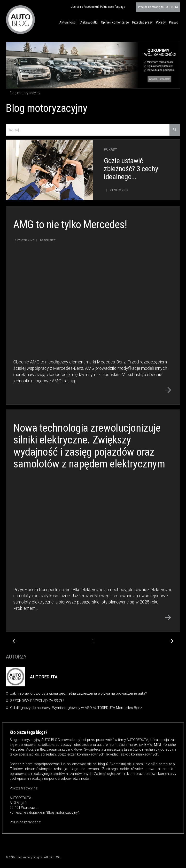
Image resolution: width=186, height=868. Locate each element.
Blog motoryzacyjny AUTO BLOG (20, 20)
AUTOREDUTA (158, 7)
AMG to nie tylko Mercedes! (70, 224)
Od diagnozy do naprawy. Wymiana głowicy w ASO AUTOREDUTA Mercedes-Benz (76, 708)
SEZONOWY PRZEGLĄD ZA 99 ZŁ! (37, 701)
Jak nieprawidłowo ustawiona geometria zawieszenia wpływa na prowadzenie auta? (79, 693)
